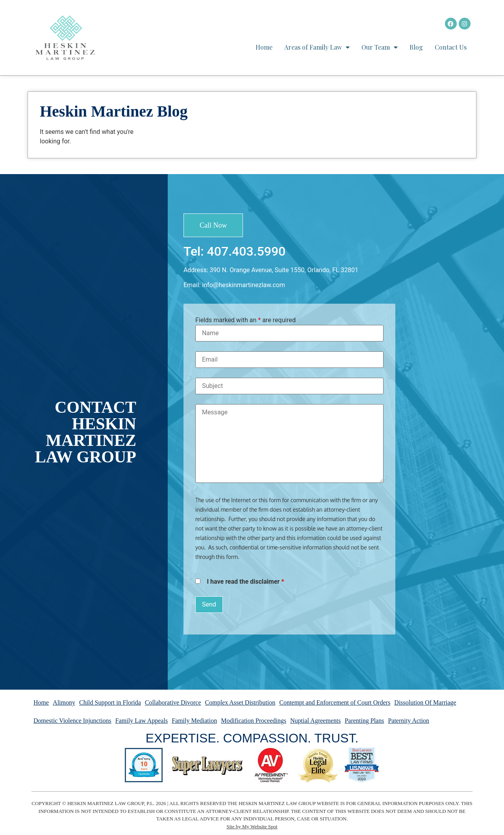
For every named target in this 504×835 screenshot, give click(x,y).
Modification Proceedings (254, 721)
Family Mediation (194, 721)
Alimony (64, 702)
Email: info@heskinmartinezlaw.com (234, 285)
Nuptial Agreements (315, 721)
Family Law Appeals (142, 721)
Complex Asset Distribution (240, 702)
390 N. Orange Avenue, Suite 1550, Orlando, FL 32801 (284, 270)
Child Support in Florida (110, 702)
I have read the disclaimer (245, 582)
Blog (416, 47)
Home (264, 47)
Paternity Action (408, 721)
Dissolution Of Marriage (425, 702)
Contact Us (451, 47)
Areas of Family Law (317, 47)
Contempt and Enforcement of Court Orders (335, 702)
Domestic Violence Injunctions (72, 721)
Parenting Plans (364, 721)
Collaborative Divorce (173, 702)
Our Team (380, 47)
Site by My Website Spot (252, 827)
